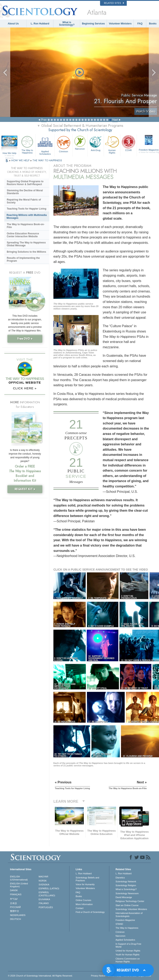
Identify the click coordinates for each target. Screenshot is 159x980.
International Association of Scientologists (129, 915)
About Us (13, 24)
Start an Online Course (127, 905)
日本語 (13, 903)
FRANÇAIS (16, 894)
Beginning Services (93, 24)
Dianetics (120, 878)
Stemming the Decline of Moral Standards (25, 192)
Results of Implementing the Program (23, 259)
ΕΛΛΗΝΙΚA (44, 899)
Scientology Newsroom (127, 893)
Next (115, 120)
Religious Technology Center (130, 901)
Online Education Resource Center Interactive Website (23, 235)
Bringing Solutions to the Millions (26, 252)
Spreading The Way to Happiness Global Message (26, 244)
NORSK (43, 881)
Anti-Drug (96, 143)
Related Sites (114, 3)
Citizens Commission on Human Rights (128, 960)
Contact (79, 908)
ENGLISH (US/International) (19, 878)
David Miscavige (124, 897)
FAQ (140, 24)
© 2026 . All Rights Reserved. (40, 976)
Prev (44, 120)
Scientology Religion (126, 885)
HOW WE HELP (21, 160)
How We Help (9, 153)
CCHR (128, 143)
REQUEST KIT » (25, 489)
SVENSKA (44, 885)
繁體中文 (15, 911)
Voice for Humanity (85, 884)
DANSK (14, 890)
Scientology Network (126, 881)
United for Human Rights (128, 951)
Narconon (80, 142)
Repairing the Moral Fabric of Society (24, 201)
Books (153, 24)
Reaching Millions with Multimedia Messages (27, 217)
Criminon (63, 144)
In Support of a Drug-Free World (128, 945)
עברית (14, 899)
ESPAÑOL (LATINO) (49, 888)
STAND (119, 924)
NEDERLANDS (18, 915)
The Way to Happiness (27, 144)
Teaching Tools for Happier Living (26, 209)
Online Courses (83, 900)
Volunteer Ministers (120, 24)
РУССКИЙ (15, 907)
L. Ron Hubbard (40, 24)
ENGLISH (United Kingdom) (19, 885)
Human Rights (112, 144)
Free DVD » (25, 339)
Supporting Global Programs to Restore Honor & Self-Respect (25, 183)
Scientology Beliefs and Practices (87, 879)
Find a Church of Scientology (90, 912)
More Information (84, 904)
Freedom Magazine (125, 920)
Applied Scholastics (45, 145)
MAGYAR (43, 877)
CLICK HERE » (25, 388)
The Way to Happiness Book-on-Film (26, 226)
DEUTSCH (16, 919)
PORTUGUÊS (46, 907)
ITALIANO (44, 903)
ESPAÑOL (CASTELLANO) (47, 894)
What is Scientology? (67, 24)
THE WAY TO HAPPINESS (47, 160)
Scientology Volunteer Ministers (131, 909)
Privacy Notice (98, 976)
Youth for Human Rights (127, 955)
